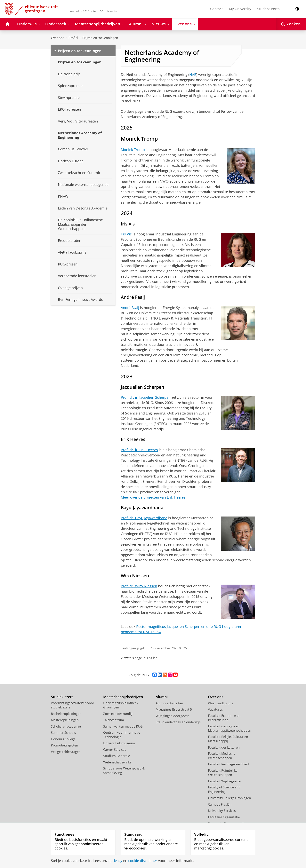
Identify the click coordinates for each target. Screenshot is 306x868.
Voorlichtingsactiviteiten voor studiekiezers (73, 705)
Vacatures (215, 709)
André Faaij (130, 308)
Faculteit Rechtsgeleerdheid (228, 764)
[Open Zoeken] (291, 24)
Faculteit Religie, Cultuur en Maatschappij (228, 739)
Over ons (58, 38)
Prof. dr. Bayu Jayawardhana (144, 518)
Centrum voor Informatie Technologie (122, 735)
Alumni (162, 697)
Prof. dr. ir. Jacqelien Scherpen (146, 397)
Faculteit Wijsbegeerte (224, 781)
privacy (116, 861)
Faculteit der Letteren (224, 747)
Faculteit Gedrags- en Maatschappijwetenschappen (230, 728)
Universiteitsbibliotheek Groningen (121, 705)
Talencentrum (114, 720)
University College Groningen (229, 798)
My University (240, 9)
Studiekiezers (62, 697)
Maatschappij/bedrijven (123, 697)
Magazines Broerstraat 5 (174, 709)
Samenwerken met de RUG (123, 726)
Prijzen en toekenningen (100, 38)
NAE (193, 75)
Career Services (115, 750)
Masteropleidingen (65, 720)
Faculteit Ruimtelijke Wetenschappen (223, 773)
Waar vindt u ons (221, 703)
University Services (222, 811)
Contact (216, 9)
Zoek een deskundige (119, 714)
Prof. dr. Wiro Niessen (139, 586)
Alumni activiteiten (169, 703)
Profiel (73, 38)
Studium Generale (117, 756)
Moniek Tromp (133, 150)
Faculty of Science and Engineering (224, 789)
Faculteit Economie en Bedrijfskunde (224, 718)
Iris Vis (126, 234)
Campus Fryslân (220, 804)
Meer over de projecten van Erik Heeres (153, 497)
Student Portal (269, 9)
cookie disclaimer (143, 861)
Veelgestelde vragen (66, 752)
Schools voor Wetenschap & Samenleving (124, 771)
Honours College (63, 739)
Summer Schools (63, 733)
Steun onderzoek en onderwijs (178, 722)
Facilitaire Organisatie (224, 817)
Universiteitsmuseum (119, 743)
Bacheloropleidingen (66, 714)
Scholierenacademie (66, 726)
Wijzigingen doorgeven (173, 716)
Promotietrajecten (64, 745)
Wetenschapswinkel (118, 762)
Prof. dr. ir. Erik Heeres (139, 450)
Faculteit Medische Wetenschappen (222, 756)
